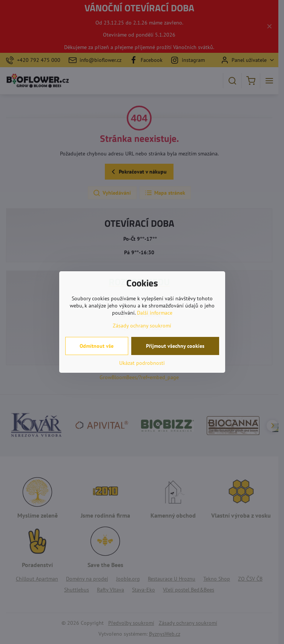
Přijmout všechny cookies (175, 346)
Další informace (155, 313)
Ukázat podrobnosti (142, 363)
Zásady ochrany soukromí (142, 326)
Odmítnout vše (97, 346)
